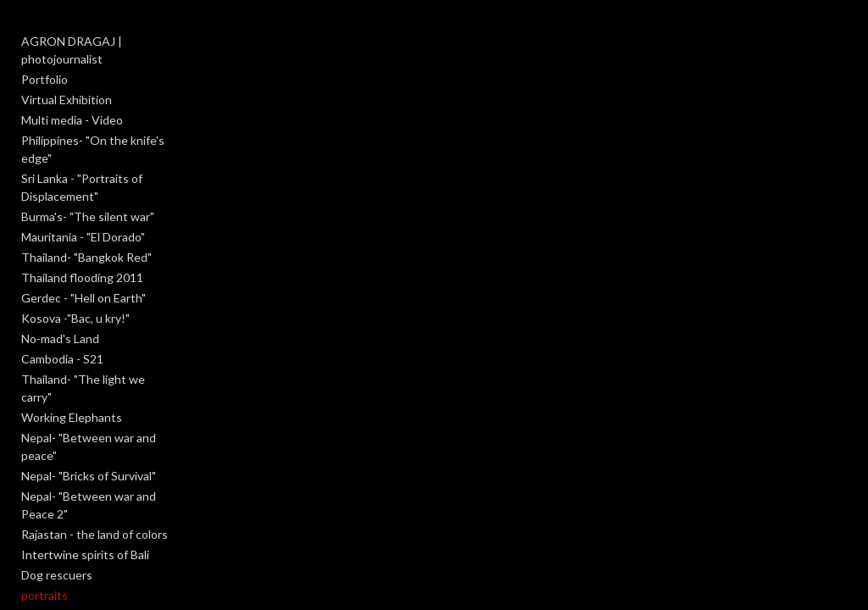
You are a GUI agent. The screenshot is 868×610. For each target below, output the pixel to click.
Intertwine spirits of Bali (85, 555)
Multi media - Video (72, 120)
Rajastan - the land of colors (95, 534)
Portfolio (45, 79)
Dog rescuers (57, 575)
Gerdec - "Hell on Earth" (83, 298)
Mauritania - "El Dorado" (83, 237)
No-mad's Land (60, 338)
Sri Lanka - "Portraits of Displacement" (82, 187)
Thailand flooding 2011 (82, 277)
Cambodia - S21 (62, 359)
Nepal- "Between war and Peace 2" (89, 505)
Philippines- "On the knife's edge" (93, 149)
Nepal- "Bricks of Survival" (89, 476)
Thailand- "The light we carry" (83, 388)
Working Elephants (72, 417)
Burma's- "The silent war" (88, 216)
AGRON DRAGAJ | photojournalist (72, 50)
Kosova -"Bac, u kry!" (75, 318)
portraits (45, 595)
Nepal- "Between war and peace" (89, 446)
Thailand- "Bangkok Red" (86, 257)
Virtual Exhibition (67, 100)
